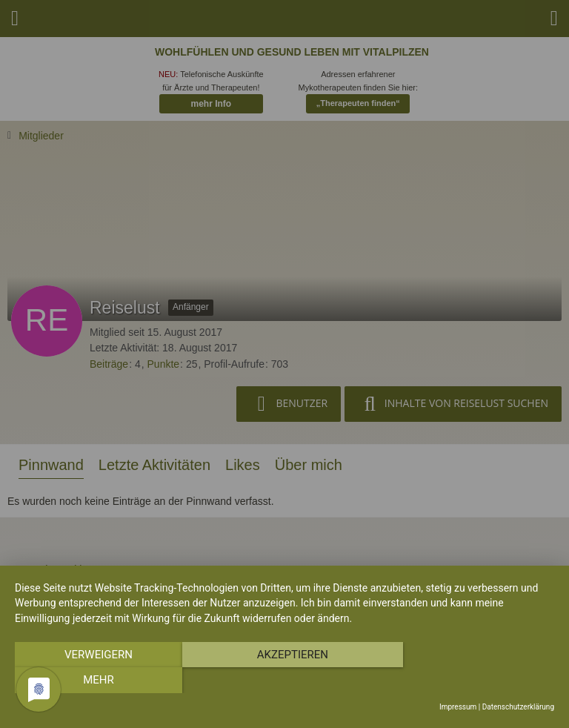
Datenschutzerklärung (518, 707)
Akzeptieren (284, 681)
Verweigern (96, 681)
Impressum (458, 707)
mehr (473, 681)
